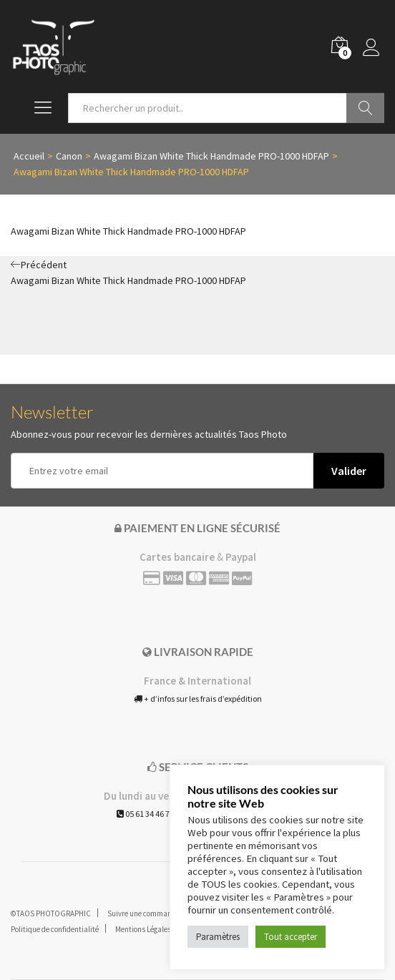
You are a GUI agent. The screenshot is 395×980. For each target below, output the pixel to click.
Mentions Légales (143, 929)
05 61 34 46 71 (145, 814)
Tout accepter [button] (291, 937)
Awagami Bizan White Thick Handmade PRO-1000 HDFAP (128, 231)
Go (365, 108)
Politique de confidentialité (55, 929)
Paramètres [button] (218, 937)
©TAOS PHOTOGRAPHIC (51, 913)
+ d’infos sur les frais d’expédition (198, 699)
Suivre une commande (143, 913)
